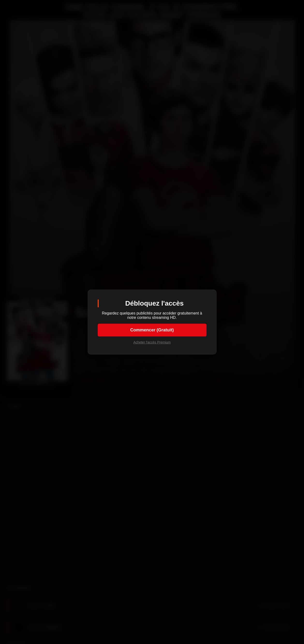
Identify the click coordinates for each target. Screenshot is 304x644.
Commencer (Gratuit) (152, 330)
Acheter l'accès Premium (152, 342)
